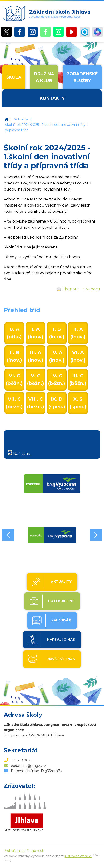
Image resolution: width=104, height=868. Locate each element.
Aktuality (21, 119)
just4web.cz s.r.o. (78, 856)
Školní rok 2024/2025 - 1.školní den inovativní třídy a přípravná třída (47, 127)
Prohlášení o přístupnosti (24, 851)
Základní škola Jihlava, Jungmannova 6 (6, 119)
